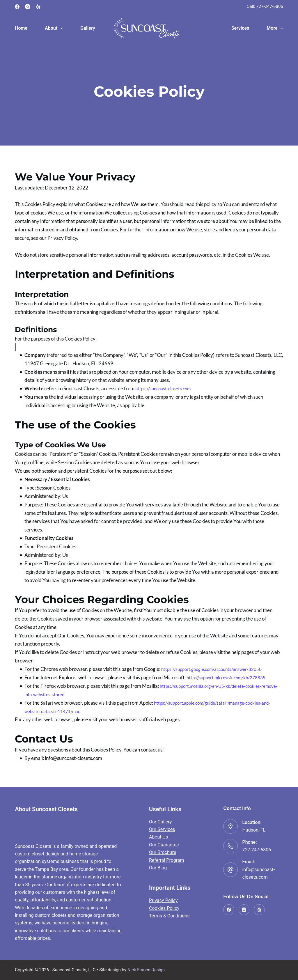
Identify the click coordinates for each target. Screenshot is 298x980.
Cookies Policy (164, 908)
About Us (158, 837)
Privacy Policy (163, 900)
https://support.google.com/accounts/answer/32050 (217, 669)
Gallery (88, 28)
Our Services (162, 829)
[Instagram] (28, 7)
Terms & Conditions (169, 916)
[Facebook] (17, 7)
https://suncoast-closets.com (165, 388)
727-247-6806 (270, 6)
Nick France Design (146, 970)
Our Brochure (163, 852)
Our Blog (158, 868)
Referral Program (167, 860)
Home (21, 28)
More (275, 28)
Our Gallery (160, 822)
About (55, 28)
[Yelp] (38, 7)
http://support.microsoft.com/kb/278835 (230, 677)
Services (240, 28)
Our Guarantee (164, 845)
